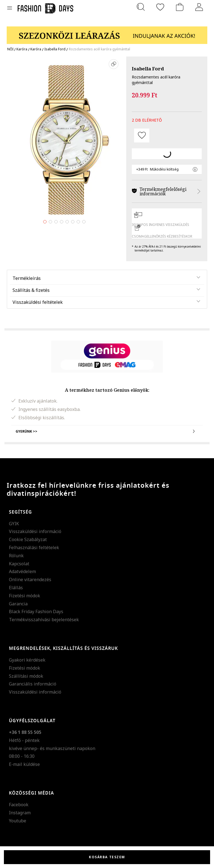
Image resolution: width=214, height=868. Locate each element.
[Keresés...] (141, 7)
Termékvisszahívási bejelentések (44, 620)
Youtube (18, 821)
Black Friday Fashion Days (36, 611)
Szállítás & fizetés (31, 290)
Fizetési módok (25, 596)
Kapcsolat (19, 564)
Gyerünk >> (107, 431)
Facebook (19, 805)
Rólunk (16, 556)
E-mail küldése (24, 764)
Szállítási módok (26, 676)
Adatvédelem (22, 571)
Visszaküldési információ (35, 531)
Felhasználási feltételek (34, 548)
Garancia (18, 604)
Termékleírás (27, 278)
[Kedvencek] (160, 7)
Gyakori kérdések (27, 660)
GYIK (14, 524)
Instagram (20, 813)
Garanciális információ (33, 684)
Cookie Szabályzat (28, 539)
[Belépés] (199, 7)
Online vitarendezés (30, 580)
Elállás (16, 588)
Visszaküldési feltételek (38, 302)
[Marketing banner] (107, 33)
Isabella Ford (148, 69)
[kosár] (180, 7)
